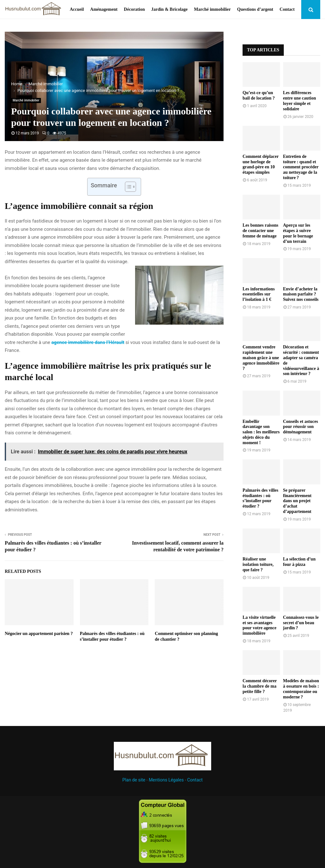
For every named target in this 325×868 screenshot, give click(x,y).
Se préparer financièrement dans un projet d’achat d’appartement (297, 501)
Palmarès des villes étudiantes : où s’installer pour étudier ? (260, 498)
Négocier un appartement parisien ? (39, 634)
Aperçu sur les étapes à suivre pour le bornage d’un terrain (298, 233)
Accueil (77, 9)
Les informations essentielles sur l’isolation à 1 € (259, 294)
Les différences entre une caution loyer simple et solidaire (300, 101)
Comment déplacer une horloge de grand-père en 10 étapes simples (261, 164)
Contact (287, 9)
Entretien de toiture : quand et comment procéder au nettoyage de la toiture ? (301, 167)
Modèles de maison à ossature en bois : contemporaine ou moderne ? (301, 689)
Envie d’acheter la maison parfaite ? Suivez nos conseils (301, 294)
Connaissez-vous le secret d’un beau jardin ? (301, 623)
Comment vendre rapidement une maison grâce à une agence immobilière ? (261, 358)
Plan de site (134, 780)
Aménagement (104, 9)
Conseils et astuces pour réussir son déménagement (301, 427)
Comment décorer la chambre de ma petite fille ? (260, 686)
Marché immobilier (212, 9)
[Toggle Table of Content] (127, 187)
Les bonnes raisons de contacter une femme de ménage (260, 231)
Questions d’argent (255, 9)
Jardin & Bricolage (169, 9)
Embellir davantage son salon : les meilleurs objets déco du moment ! (261, 432)
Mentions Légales (166, 780)
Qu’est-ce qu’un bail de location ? (259, 95)
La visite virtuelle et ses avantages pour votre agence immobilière (260, 625)
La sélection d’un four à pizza (299, 562)
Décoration (134, 9)
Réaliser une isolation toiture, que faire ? (258, 564)
